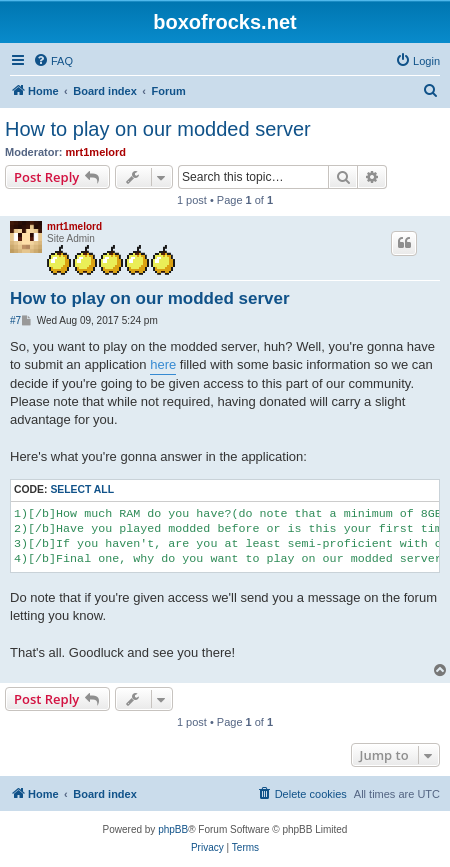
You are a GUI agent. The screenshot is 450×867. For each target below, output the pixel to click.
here (163, 364)
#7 (15, 320)
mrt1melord (96, 152)
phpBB (173, 829)
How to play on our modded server (158, 129)
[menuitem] (53, 61)
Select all (82, 489)
